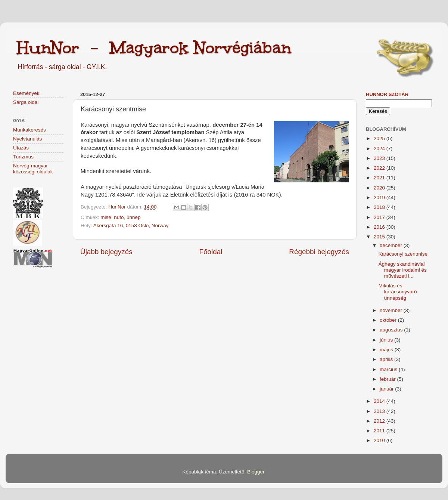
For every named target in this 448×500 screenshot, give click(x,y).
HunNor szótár (387, 94)
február (388, 379)
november (392, 310)
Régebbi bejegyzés (319, 252)
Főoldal (211, 252)
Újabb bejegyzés (106, 252)
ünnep (134, 217)
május (387, 350)
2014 (380, 401)
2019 (380, 197)
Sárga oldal (26, 102)
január (387, 389)
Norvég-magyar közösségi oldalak (33, 169)
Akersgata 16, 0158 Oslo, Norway (131, 226)
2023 (380, 158)
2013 (380, 411)
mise (106, 217)
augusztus (392, 330)
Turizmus (23, 157)
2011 (380, 431)
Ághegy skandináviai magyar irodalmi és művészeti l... (403, 270)
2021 (380, 178)
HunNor (118, 207)
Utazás (21, 148)
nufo (119, 217)
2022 (380, 168)
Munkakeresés (29, 130)
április (387, 359)
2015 (380, 237)
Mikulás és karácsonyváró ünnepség (398, 292)
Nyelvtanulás (27, 139)
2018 (380, 207)
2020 (380, 188)
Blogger (256, 472)
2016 (380, 227)
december (392, 245)
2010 (380, 440)
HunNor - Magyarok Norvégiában (154, 47)
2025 (380, 138)
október (389, 320)
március (389, 369)
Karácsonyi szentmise (403, 254)
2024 (380, 149)
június (387, 340)
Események (26, 93)
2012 (380, 421)
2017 (380, 217)
